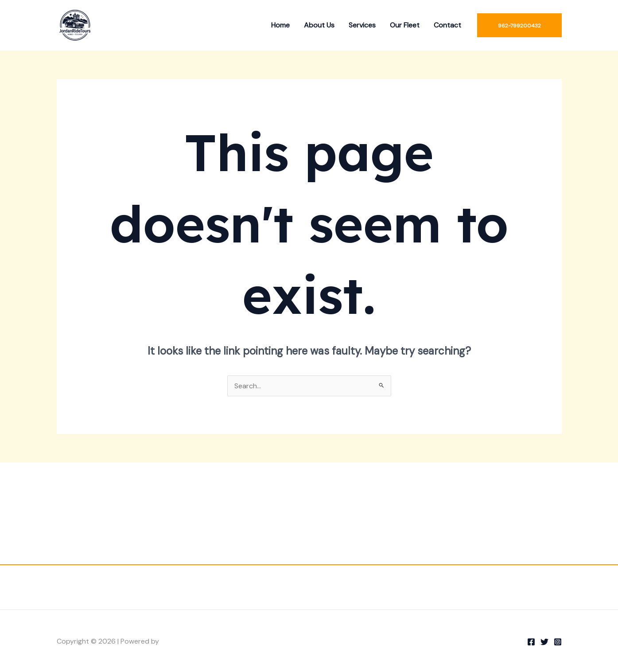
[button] (519, 25)
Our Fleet (405, 25)
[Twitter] (544, 642)
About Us (319, 25)
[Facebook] (531, 642)
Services (362, 25)
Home (280, 25)
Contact (447, 25)
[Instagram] (558, 642)
